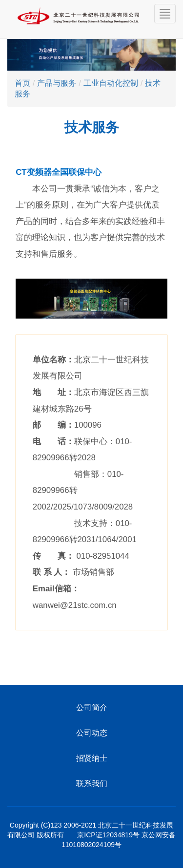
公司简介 (92, 707)
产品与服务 (57, 83)
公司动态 (92, 733)
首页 (22, 83)
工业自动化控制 (111, 83)
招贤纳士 (92, 758)
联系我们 (92, 783)
